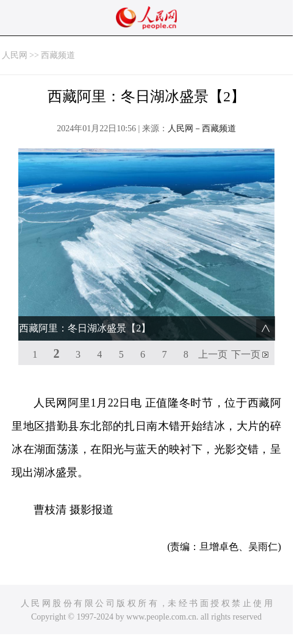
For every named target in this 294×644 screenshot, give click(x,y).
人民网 (15, 55)
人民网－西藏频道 (202, 128)
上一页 (213, 354)
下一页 (246, 354)
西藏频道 (58, 55)
